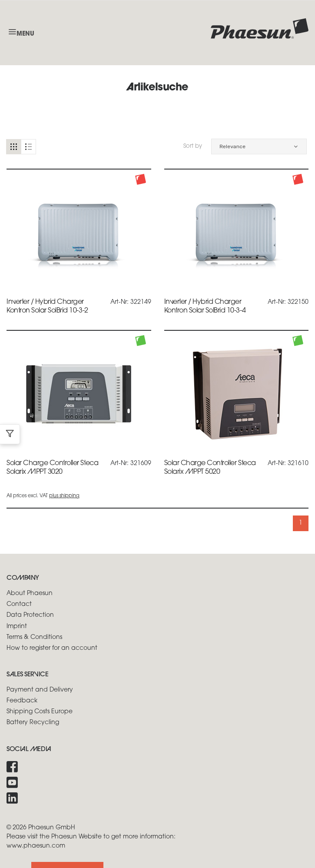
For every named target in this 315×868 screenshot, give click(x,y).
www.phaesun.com (36, 846)
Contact (19, 604)
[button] (259, 146)
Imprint (17, 627)
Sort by (193, 146)
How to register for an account (52, 648)
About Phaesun (30, 594)
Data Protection (30, 615)
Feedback (22, 701)
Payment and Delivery (40, 690)
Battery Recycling (33, 723)
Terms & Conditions (34, 637)
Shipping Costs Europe (40, 712)
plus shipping (64, 496)
